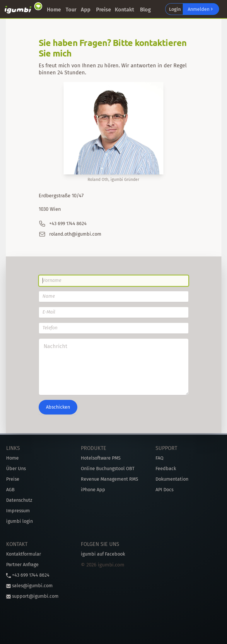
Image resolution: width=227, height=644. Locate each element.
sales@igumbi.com (29, 586)
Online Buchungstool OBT (108, 469)
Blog (145, 10)
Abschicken (58, 407)
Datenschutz (19, 500)
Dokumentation (172, 479)
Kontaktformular (24, 554)
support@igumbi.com (32, 596)
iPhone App (93, 490)
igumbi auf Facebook (103, 554)
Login (175, 9)
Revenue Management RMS (110, 479)
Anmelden (201, 9)
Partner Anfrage (22, 565)
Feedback (166, 469)
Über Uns (16, 469)
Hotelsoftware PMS (101, 458)
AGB (10, 490)
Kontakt (124, 10)
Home (54, 10)
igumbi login (19, 521)
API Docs (164, 490)
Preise (104, 10)
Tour (71, 10)
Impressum (18, 511)
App (86, 10)
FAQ (159, 458)
